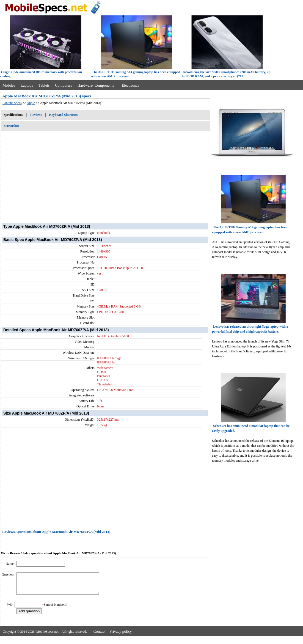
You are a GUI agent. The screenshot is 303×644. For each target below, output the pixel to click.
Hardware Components (96, 85)
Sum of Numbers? (56, 609)
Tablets (44, 85)
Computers (63, 85)
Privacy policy (121, 636)
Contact (100, 636)
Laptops (27, 85)
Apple (31, 103)
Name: (11, 564)
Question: (9, 574)
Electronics (130, 85)
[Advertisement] (105, 174)
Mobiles (9, 85)
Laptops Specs (12, 103)
